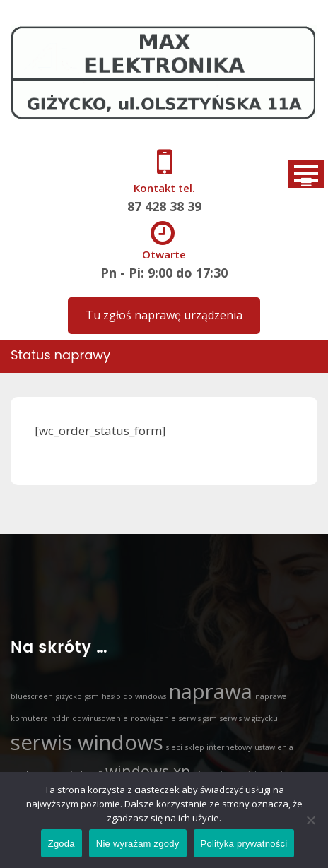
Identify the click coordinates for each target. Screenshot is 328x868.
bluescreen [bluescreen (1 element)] (32, 696)
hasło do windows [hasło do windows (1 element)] (134, 696)
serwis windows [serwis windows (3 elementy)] (87, 742)
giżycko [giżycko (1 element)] (69, 696)
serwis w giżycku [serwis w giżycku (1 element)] (249, 718)
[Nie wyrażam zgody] (310, 820)
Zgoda (61, 844)
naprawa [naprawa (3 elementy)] (211, 691)
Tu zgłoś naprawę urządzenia (164, 315)
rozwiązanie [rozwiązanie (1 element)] (153, 718)
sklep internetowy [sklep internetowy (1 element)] (218, 747)
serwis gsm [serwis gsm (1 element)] (198, 718)
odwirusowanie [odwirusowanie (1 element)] (100, 718)
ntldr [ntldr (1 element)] (60, 718)
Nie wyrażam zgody (138, 844)
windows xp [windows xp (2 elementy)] (148, 771)
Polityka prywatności (244, 844)
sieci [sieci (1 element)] (174, 747)
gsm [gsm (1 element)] (92, 696)
